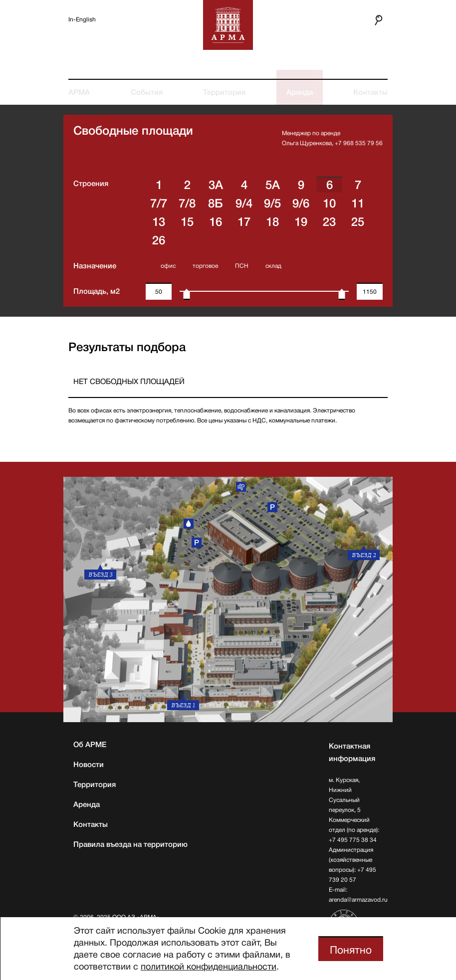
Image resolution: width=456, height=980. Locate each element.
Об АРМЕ (90, 745)
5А (273, 185)
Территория (224, 92)
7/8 (187, 203)
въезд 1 (183, 705)
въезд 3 (100, 575)
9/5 (272, 203)
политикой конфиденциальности (209, 967)
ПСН (242, 266)
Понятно (351, 950)
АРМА (79, 92)
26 (159, 240)
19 (301, 222)
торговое (205, 266)
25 (358, 222)
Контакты (370, 92)
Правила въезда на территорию (130, 844)
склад (273, 266)
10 (329, 203)
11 (358, 203)
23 (329, 222)
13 (159, 222)
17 (244, 222)
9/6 (301, 203)
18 (272, 222)
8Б (216, 203)
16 (216, 222)
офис (168, 266)
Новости (89, 765)
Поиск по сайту (374, 20)
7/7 (159, 203)
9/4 (244, 203)
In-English (82, 19)
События (147, 92)
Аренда (300, 92)
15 (187, 222)
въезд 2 (364, 555)
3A (216, 185)
